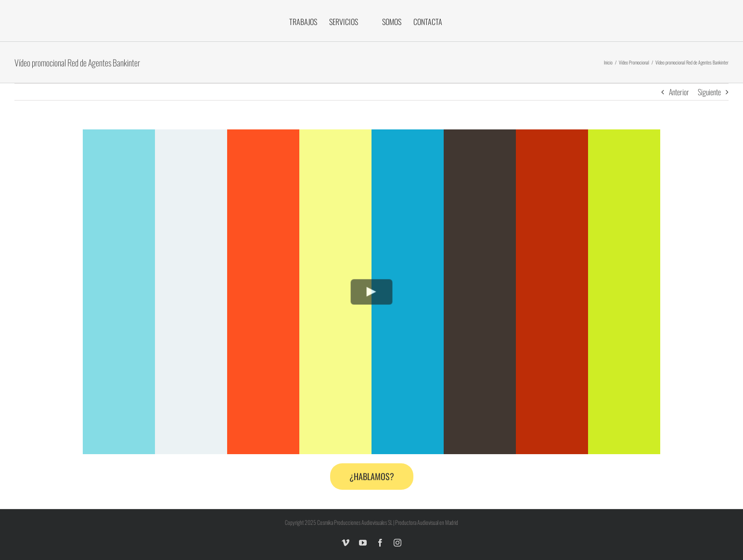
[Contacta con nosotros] (372, 477)
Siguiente (709, 92)
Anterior (679, 92)
